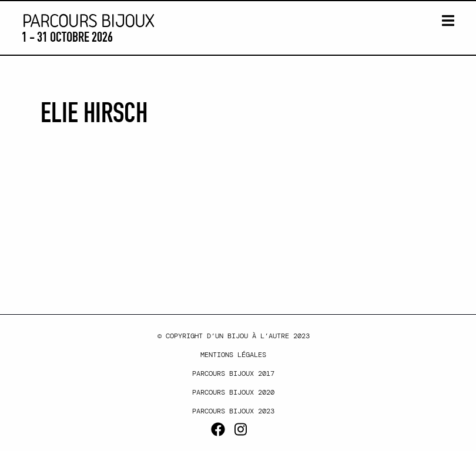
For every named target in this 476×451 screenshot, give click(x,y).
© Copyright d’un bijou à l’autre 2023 (234, 336)
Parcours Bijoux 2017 (233, 373)
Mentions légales (233, 355)
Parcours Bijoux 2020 (233, 392)
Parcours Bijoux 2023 (233, 411)
